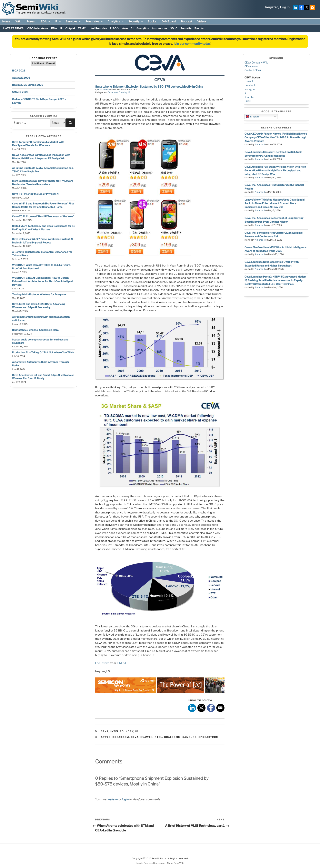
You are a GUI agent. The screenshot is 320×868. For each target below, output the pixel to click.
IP (58, 21)
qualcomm (172, 737)
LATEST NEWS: (14, 28)
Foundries (94, 21)
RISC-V (114, 28)
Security (136, 21)
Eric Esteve (104, 89)
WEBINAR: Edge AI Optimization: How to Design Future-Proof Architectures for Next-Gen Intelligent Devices (42, 281)
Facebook (250, 85)
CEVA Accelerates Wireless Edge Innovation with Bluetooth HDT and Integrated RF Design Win (41, 157)
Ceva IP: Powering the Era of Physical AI (36, 194)
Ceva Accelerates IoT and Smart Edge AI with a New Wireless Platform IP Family (43, 377)
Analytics (116, 21)
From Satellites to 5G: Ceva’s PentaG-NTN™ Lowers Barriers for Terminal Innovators (42, 183)
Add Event (38, 64)
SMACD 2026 (20, 92)
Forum (31, 21)
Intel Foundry (98, 28)
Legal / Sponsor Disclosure (151, 863)
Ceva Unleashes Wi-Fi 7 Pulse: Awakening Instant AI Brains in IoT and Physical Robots (43, 241)
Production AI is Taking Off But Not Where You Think (43, 352)
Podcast (187, 21)
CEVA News (251, 66)
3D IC (174, 28)
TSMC (82, 28)
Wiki (18, 21)
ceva (135, 737)
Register (271, 7)
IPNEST (122, 663)
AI (132, 28)
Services (74, 21)
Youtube (249, 97)
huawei (146, 737)
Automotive (160, 28)
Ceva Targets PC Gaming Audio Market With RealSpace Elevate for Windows (38, 144)
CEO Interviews (38, 28)
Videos (202, 21)
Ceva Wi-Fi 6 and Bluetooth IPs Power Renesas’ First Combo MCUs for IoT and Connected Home (43, 205)
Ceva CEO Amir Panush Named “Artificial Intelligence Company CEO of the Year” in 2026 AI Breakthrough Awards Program (276, 137)
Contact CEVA (253, 70)
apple (106, 737)
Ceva (110, 92)
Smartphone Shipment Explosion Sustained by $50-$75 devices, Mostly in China (149, 86)
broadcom (121, 737)
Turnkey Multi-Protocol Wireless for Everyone (39, 294)
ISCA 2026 (19, 71)
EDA (46, 21)
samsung (190, 737)
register (113, 799)
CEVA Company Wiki (256, 63)
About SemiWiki (175, 863)
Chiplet (70, 28)
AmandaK (260, 144)
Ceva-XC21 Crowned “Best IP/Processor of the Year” (43, 216)
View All (51, 64)
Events (199, 28)
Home (6, 21)
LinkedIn (249, 81)
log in (125, 799)
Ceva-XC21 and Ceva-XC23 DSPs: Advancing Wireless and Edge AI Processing (39, 306)
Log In (285, 7)
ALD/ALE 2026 (21, 78)
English (252, 117)
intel (158, 737)
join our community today (192, 44)
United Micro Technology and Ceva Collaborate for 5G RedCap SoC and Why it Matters (44, 228)
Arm (125, 28)
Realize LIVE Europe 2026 (28, 85)
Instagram (250, 89)
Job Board (169, 21)
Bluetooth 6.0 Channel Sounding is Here (35, 330)
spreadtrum (209, 737)
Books (152, 21)
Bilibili (248, 101)
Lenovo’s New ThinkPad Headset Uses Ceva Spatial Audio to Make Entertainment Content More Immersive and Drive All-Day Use (274, 203)
